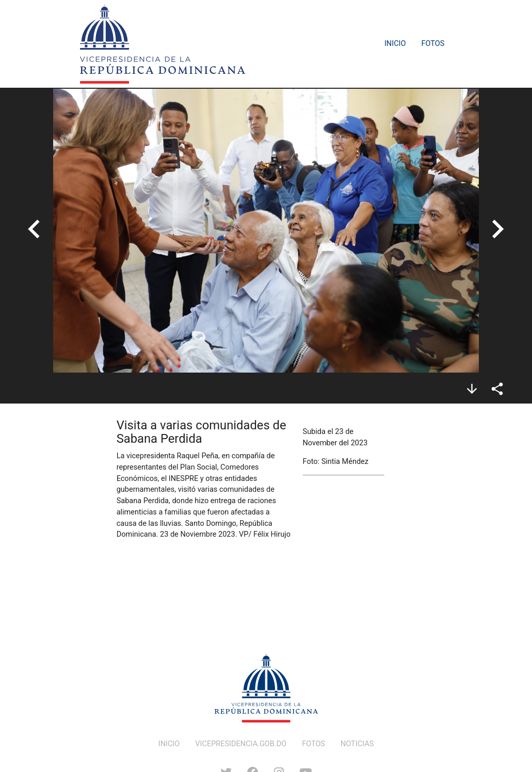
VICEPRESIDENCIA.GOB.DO (241, 744)
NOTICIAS (357, 744)
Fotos (433, 44)
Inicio (395, 44)
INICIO (169, 744)
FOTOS (313, 744)
